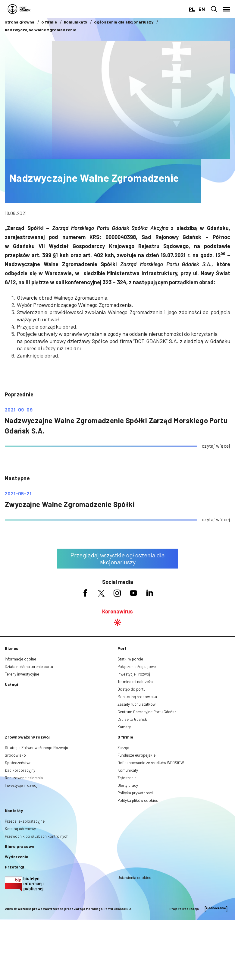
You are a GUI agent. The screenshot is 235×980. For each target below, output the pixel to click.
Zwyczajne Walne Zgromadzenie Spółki (70, 504)
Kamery (124, 727)
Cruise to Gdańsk (132, 719)
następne (17, 478)
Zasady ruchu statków (136, 704)
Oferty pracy (128, 785)
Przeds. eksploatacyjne (25, 821)
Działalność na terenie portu (29, 666)
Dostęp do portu (132, 689)
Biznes (12, 648)
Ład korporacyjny (20, 770)
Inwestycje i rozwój (134, 674)
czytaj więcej (216, 446)
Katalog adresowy (20, 829)
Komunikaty (128, 770)
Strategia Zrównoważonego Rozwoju (36, 748)
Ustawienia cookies (134, 878)
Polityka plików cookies (138, 800)
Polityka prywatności (135, 793)
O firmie (125, 737)
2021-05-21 (18, 493)
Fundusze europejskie (136, 755)
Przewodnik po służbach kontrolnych (37, 836)
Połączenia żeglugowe (137, 666)
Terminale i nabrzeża (135, 682)
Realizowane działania (24, 778)
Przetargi (14, 867)
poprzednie (19, 394)
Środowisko (15, 755)
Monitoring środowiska (137, 697)
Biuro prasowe (20, 846)
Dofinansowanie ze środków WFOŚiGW (151, 763)
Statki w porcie (130, 659)
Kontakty (14, 810)
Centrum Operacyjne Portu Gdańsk (147, 712)
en (202, 9)
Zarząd (123, 748)
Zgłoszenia (127, 778)
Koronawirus (117, 611)
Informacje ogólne (20, 659)
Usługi (11, 684)
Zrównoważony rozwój (27, 737)
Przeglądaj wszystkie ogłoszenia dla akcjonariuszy (117, 558)
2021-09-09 (19, 410)
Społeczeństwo (18, 763)
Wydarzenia (17, 857)
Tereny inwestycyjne (22, 674)
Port (122, 648)
